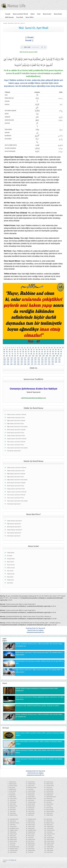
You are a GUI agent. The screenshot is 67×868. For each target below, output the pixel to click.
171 (35, 364)
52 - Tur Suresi (48, 806)
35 (29, 350)
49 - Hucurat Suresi (49, 800)
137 (35, 360)
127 (59, 358)
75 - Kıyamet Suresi (13, 850)
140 (46, 360)
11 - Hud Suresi (12, 800)
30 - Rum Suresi (30, 800)
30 (15, 350)
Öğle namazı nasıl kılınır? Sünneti (16, 421)
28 (10, 350)
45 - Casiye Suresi (49, 793)
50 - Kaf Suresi (48, 802)
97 (18, 356)
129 (8, 360)
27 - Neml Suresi (30, 795)
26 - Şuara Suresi (30, 793)
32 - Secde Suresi (30, 804)
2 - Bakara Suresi (12, 784)
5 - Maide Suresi (12, 789)
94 (10, 356)
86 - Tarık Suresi (30, 836)
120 (35, 358)
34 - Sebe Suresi (30, 808)
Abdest (32, 14)
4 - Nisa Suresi (11, 787)
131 (15, 360)
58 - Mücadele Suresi (13, 819)
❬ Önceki (29, 37)
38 (37, 350)
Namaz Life (14, 860)
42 (48, 350)
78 (26, 354)
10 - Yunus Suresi (12, 799)
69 (61, 352)
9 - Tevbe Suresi (12, 797)
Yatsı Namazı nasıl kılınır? (14, 533)
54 (20, 352)
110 (61, 356)
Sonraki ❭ (29, 40)
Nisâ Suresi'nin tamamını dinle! (29, 52)
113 (11, 358)
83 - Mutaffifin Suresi (31, 830)
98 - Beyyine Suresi (49, 823)
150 (22, 362)
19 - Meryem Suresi (13, 815)
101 (30, 356)
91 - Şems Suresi (30, 845)
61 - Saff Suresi (12, 825)
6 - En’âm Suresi (12, 791)
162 (4, 364)
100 (26, 356)
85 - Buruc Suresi (30, 834)
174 (46, 364)
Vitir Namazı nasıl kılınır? (14, 536)
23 (57, 348)
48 (4, 352)
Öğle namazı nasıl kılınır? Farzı (15, 424)
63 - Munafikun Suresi (13, 828)
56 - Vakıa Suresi (48, 813)
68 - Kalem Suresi (12, 838)
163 (8, 364)
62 (42, 352)
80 (31, 354)
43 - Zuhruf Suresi (49, 789)
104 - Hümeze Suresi (49, 834)
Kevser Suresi (11, 565)
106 (47, 356)
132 (18, 360)
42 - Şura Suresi (48, 787)
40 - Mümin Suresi (49, 784)
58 (31, 352)
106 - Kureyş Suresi (49, 838)
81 (34, 354)
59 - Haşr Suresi (12, 821)
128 (4, 360)
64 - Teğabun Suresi (13, 830)
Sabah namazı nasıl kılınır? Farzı (16, 418)
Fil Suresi (10, 556)
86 (48, 354)
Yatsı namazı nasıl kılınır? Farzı (15, 445)
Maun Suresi (10, 562)
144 (59, 360)
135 (29, 360)
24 (60, 348)
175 (49, 364)
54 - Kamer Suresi (49, 810)
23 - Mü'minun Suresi (31, 787)
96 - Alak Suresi (48, 819)
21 (52, 348)
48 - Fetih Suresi (48, 799)
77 (23, 354)
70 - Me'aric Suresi (12, 841)
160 (56, 362)
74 (15, 354)
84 (42, 354)
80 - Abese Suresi (30, 825)
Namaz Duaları (58, 14)
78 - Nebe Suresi (30, 821)
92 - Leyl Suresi (30, 847)
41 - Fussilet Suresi (49, 786)
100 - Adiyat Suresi (49, 827)
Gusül (39, 14)
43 (50, 350)
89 (56, 354)
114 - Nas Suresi (48, 852)
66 (53, 352)
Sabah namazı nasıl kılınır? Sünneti (17, 415)
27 (7, 350)
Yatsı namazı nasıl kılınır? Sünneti (16, 442)
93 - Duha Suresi (30, 849)
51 (12, 352)
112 (8, 358)
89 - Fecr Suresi (30, 841)
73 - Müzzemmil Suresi (13, 847)
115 (18, 358)
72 (10, 354)
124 (49, 358)
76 (20, 354)
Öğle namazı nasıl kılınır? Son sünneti (17, 427)
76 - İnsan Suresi (12, 852)
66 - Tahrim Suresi (12, 834)
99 (23, 356)
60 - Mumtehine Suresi (13, 823)
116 (22, 358)
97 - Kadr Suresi (48, 821)
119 (32, 358)
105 (43, 356)
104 (40, 356)
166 (18, 364)
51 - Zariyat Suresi (49, 804)
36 (31, 350)
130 (11, 360)
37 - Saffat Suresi (30, 813)
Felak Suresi (10, 580)
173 (42, 364)
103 (37, 356)
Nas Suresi (10, 583)
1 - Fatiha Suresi (12, 782)
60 (37, 352)
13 (30, 348)
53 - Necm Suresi (49, 808)
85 (45, 354)
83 (39, 354)
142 (53, 360)
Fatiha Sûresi (11, 553)
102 (33, 356)
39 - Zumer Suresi (49, 782)
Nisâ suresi (17, 23)
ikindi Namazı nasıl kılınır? (14, 527)
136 (32, 360)
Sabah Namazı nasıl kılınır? (14, 521)
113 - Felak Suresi (49, 850)
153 (32, 362)
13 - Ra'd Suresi (12, 804)
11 (25, 348)
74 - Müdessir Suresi (13, 849)
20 (49, 348)
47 (61, 350)
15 (36, 348)
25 (63, 348)
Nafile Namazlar (9, 17)
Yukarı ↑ (5, 862)
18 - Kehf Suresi (12, 813)
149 (18, 362)
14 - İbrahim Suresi (12, 806)
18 (44, 348)
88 (53, 354)
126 (56, 358)
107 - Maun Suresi (49, 839)
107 (50, 356)
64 (48, 352)
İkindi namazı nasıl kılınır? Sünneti (16, 430)
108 (54, 356)
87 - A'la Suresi (30, 838)
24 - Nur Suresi (30, 789)
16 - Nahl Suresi (12, 810)
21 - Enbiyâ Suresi (31, 784)
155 (39, 362)
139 (42, 360)
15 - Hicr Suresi (12, 808)
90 (58, 354)
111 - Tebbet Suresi (49, 847)
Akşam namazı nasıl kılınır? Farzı (16, 436)
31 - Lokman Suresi (31, 802)
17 (41, 348)
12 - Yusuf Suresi (12, 802)
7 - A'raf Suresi (11, 793)
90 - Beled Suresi (30, 843)
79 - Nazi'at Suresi (31, 823)
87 (50, 354)
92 (4, 356)
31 (18, 350)
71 (7, 354)
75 (18, 354)
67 (56, 352)
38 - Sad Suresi (30, 815)
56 (26, 352)
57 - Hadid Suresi (49, 815)
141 (49, 360)
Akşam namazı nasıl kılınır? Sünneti (17, 439)
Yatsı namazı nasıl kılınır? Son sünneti (17, 448)
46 (58, 350)
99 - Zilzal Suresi (48, 825)
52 (15, 352)
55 (23, 352)
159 (53, 362)
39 (39, 350)
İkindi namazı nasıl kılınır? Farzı (16, 433)
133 (22, 360)
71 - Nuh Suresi (12, 843)
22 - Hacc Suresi (30, 786)
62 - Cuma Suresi (12, 827)
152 (29, 362)
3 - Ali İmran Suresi (12, 786)
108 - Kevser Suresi (49, 841)
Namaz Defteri (30, 17)
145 (4, 362)
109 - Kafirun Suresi (49, 843)
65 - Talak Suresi (12, 832)
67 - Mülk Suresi (12, 836)
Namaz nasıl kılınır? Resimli (20, 14)
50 (10, 352)
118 (29, 358)
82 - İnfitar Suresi (30, 828)
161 (59, 362)
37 (34, 350)
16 (38, 348)
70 (4, 354)
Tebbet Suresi (11, 574)
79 (29, 354)
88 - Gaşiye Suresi (31, 839)
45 (56, 350)
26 (4, 350)
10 (22, 348)
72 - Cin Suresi (11, 845)
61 (39, 352)
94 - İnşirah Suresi (30, 850)
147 (11, 362)
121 (39, 358)
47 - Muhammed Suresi (50, 797)
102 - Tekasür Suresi (49, 830)
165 (15, 364)
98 (20, 356)
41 (45, 350)
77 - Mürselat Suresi (31, 819)
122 (42, 358)
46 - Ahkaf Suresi (48, 795)
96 (15, 356)
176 (53, 364)
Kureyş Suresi (11, 559)
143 (56, 360)
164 (11, 364)
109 (57, 356)
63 (45, 352)
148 (15, 362)
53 (18, 352)
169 (29, 364)
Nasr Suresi (10, 571)
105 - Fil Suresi (48, 836)
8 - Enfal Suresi (12, 795)
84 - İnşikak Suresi (31, 832)
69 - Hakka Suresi (12, 839)
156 (42, 362)
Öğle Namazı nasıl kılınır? (14, 524)
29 (12, 350)
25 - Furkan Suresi (31, 791)
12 (28, 348)
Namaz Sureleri (47, 14)
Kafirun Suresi (11, 568)
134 (25, 360)
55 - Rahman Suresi (49, 811)
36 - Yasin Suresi (30, 811)
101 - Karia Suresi (49, 828)
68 (58, 352)
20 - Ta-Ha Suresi (30, 782)
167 (22, 364)
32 (20, 350)
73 (12, 354)
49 (7, 352)
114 (15, 358)
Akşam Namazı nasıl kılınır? (15, 530)
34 (26, 350)
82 (37, 354)
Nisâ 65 (23, 23)
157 (46, 362)
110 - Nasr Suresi (49, 845)
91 (61, 354)
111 (4, 358)
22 (55, 348)
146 (8, 362)
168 (25, 364)
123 (46, 358)
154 (35, 362)
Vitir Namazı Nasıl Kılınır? (14, 451)
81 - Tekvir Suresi (30, 827)
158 (49, 362)
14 (33, 348)
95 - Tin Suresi (30, 852)
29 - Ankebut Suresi (31, 799)
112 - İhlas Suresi (49, 849)
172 (39, 364)
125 (53, 358)
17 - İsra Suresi (12, 811)
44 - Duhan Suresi (49, 791)
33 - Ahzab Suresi (30, 806)
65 (50, 352)
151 (25, 362)
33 (23, 350)
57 (29, 352)
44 (53, 350)
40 (42, 350)
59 (34, 352)
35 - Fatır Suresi (30, 810)
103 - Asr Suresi (48, 832)
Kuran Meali (20, 17)
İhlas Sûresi (10, 577)
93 (7, 356)
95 (12, 356)
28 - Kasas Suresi (30, 797)
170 (32, 364)
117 (25, 358)
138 (39, 360)
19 (47, 348)
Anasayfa (8, 14)
